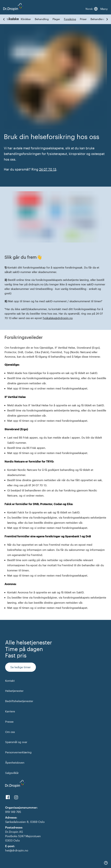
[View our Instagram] (16, 797)
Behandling (42, 19)
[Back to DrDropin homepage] (13, 7)
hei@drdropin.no (17, 850)
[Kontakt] (106, 863)
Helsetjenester (14, 691)
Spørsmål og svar (16, 742)
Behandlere (97, 19)
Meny (104, 9)
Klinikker (26, 19)
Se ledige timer (21, 667)
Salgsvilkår (12, 773)
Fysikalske (11, 19)
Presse (9, 722)
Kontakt (10, 681)
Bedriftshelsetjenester (19, 701)
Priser (83, 19)
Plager (56, 19)
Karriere (10, 711)
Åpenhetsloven (15, 762)
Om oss (10, 732)
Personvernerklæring (18, 752)
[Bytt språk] (92, 9)
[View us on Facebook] (8, 797)
